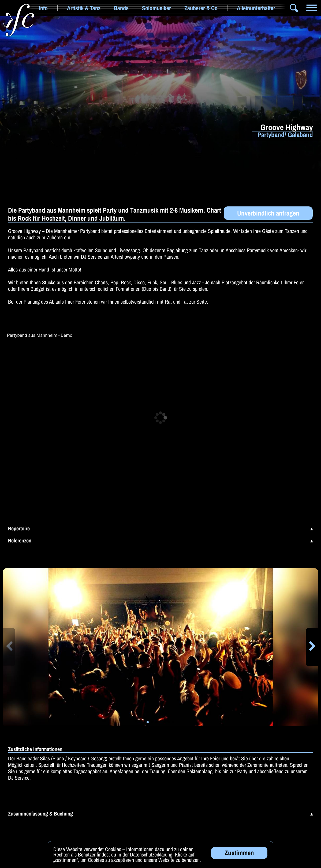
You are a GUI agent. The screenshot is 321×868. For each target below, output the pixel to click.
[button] (9, 647)
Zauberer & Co (201, 8)
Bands (121, 8)
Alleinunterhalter (256, 8)
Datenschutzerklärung (151, 854)
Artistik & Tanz (84, 8)
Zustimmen (239, 853)
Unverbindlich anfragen (268, 213)
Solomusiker (156, 8)
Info (43, 8)
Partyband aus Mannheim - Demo (40, 335)
